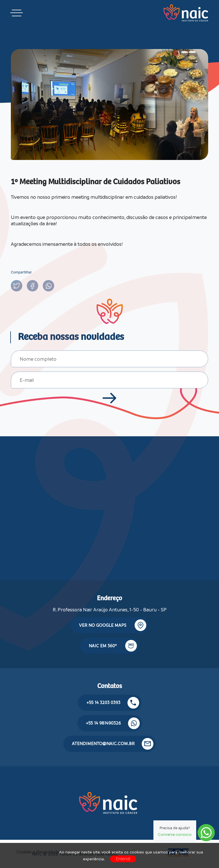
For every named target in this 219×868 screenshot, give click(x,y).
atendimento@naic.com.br (113, 744)
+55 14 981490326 (113, 723)
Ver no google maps (113, 625)
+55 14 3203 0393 (113, 703)
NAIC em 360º (113, 646)
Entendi (123, 859)
